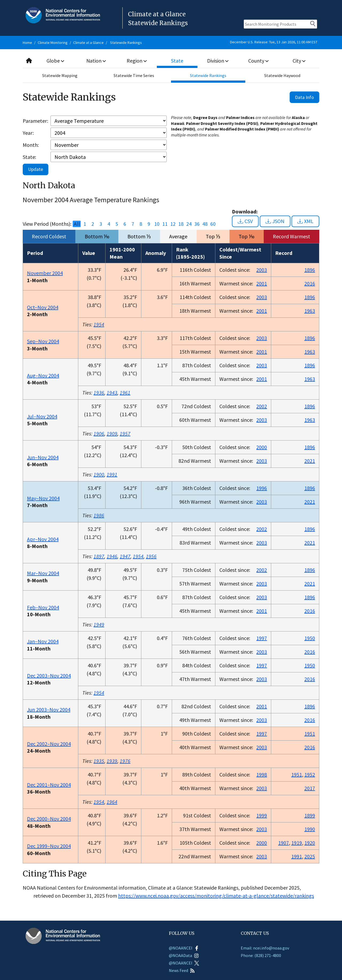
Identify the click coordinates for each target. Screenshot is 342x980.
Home (27, 43)
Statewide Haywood (282, 75)
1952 (310, 774)
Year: (28, 133)
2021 (310, 461)
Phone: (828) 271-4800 (261, 955)
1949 (99, 624)
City (299, 61)
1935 (99, 761)
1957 (125, 433)
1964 (112, 802)
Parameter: (35, 121)
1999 (262, 815)
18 (181, 224)
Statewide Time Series (134, 75)
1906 (99, 433)
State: (29, 157)
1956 (151, 556)
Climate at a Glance (88, 43)
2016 (310, 283)
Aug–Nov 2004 (43, 375)
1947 (125, 556)
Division (218, 61)
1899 (310, 815)
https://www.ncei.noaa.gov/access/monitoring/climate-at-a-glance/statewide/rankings (216, 896)
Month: (31, 145)
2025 (310, 856)
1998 (262, 774)
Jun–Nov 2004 (43, 457)
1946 (112, 556)
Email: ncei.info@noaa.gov (265, 948)
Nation (96, 61)
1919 (297, 843)
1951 (310, 734)
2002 (262, 406)
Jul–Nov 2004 (42, 416)
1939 (112, 761)
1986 (99, 515)
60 (213, 224)
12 (173, 224)
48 (205, 224)
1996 (262, 488)
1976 (125, 761)
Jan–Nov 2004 (43, 641)
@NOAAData (184, 955)
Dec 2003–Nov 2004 (49, 675)
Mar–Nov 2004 (43, 573)
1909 (112, 433)
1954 (99, 324)
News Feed (182, 970)
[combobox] (171, 61)
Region (137, 61)
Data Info (304, 97)
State (177, 61)
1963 (310, 311)
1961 (125, 393)
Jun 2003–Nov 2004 (49, 709)
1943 (112, 393)
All (77, 224)
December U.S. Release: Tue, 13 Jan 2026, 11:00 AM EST (274, 42)
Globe (55, 61)
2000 (262, 447)
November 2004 (45, 273)
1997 (262, 638)
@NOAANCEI (184, 948)
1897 (99, 556)
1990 (310, 829)
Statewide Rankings (126, 43)
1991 (112, 474)
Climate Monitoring (53, 43)
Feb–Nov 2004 (43, 607)
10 (157, 224)
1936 (99, 393)
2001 (262, 283)
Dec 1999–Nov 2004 (49, 846)
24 (189, 224)
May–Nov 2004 (43, 498)
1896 (310, 270)
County (258, 61)
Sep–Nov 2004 (43, 341)
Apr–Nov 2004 (43, 539)
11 (165, 224)
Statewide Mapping (60, 75)
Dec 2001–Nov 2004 (49, 785)
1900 (99, 474)
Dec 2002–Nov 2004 (49, 744)
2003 (262, 270)
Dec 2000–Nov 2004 (49, 819)
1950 (310, 638)
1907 (283, 843)
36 (197, 224)
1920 (310, 843)
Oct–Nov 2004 (43, 307)
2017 (310, 788)
